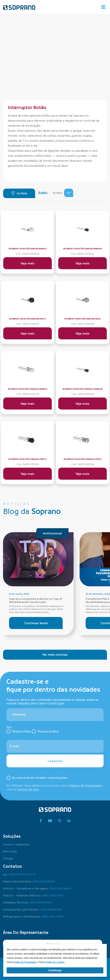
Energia (8, 858)
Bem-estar (10, 851)
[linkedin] (69, 821)
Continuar (55, 970)
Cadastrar (55, 761)
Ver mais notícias (55, 654)
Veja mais (27, 263)
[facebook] (41, 821)
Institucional (52, 533)
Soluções (12, 836)
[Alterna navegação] (103, 7)
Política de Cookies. (55, 962)
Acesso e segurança (16, 844)
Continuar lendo (36, 623)
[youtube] (50, 821)
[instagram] (60, 821)
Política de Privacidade (85, 785)
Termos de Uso (28, 789)
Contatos (12, 866)
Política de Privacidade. (25, 962)
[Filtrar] (19, 193)
